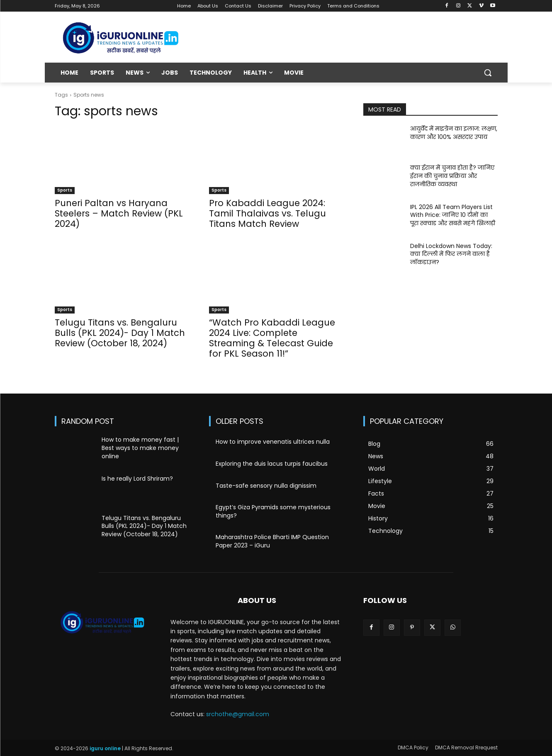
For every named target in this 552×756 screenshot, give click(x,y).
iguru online (105, 748)
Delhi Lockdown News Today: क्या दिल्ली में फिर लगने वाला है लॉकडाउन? (451, 254)
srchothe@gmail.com (238, 714)
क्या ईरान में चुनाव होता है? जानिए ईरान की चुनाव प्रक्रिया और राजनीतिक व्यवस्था (452, 176)
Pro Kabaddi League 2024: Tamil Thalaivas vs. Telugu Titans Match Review (267, 213)
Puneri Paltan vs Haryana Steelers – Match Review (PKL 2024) (119, 213)
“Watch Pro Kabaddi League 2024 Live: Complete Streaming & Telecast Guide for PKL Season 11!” (272, 338)
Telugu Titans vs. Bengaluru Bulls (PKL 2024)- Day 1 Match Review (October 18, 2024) (120, 333)
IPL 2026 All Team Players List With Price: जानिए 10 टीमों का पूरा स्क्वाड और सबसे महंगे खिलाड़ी (453, 215)
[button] (488, 73)
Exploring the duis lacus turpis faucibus (272, 464)
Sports (65, 190)
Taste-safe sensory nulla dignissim (266, 486)
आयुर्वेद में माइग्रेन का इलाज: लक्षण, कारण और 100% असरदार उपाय (454, 133)
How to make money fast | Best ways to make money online (140, 448)
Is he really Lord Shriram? (137, 479)
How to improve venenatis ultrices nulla (273, 442)
